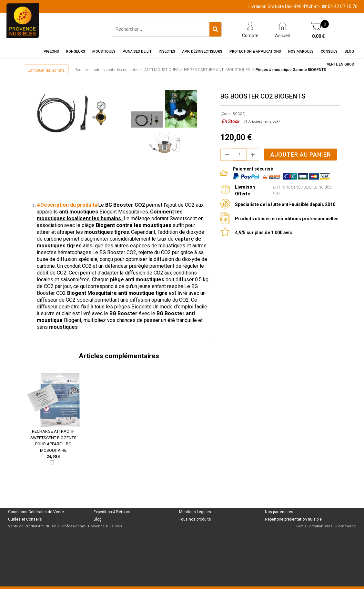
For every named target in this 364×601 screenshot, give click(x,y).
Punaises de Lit (137, 52)
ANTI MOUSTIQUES (161, 70)
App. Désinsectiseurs (202, 52)
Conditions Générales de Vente (36, 512)
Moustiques (104, 52)
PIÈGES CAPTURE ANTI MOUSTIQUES (217, 70)
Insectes (167, 52)
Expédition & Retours (112, 512)
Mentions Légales (195, 512)
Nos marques (301, 52)
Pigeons (51, 52)
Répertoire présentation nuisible (293, 519)
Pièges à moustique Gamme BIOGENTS (291, 70)
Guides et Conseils (25, 519)
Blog (349, 52)
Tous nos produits (195, 519)
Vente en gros (340, 64)
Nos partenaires (279, 512)
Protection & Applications (255, 52)
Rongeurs (76, 52)
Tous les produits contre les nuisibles (107, 70)
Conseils (329, 52)
